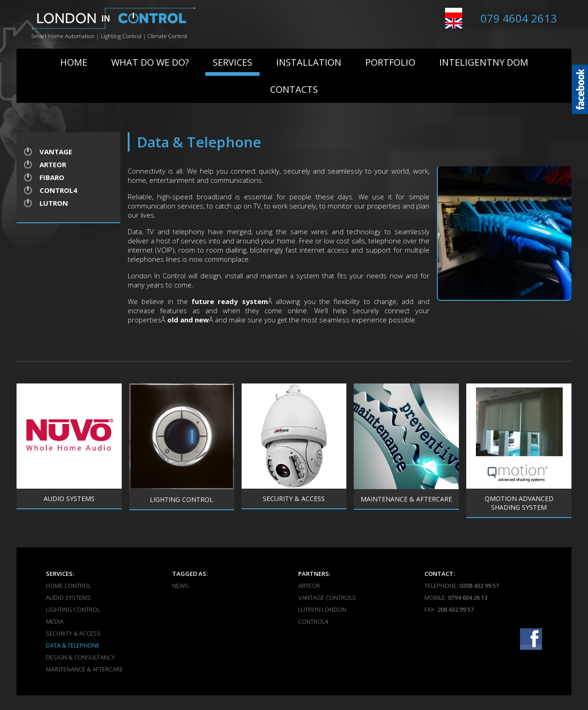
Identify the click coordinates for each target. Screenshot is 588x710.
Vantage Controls (327, 597)
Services (232, 62)
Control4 (58, 190)
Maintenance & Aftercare (85, 669)
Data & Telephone (73, 645)
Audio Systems (68, 597)
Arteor (53, 164)
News (181, 586)
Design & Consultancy (80, 657)
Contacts (294, 89)
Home (74, 62)
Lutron (54, 203)
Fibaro (52, 177)
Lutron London (322, 609)
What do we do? (150, 62)
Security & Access (73, 633)
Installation (309, 62)
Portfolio (390, 62)
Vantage (56, 152)
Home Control (68, 586)
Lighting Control (73, 609)
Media (55, 621)
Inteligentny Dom (484, 62)
